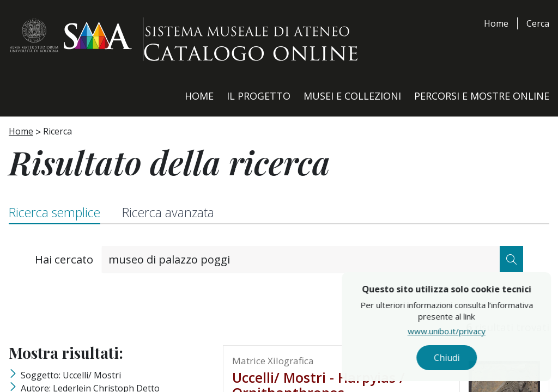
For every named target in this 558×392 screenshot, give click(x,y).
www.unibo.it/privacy (472, 335)
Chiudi (472, 360)
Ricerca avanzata (168, 212)
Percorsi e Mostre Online (482, 96)
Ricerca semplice (54, 212)
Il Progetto (259, 96)
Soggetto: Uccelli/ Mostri (71, 375)
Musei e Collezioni (352, 96)
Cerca (538, 23)
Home (496, 23)
